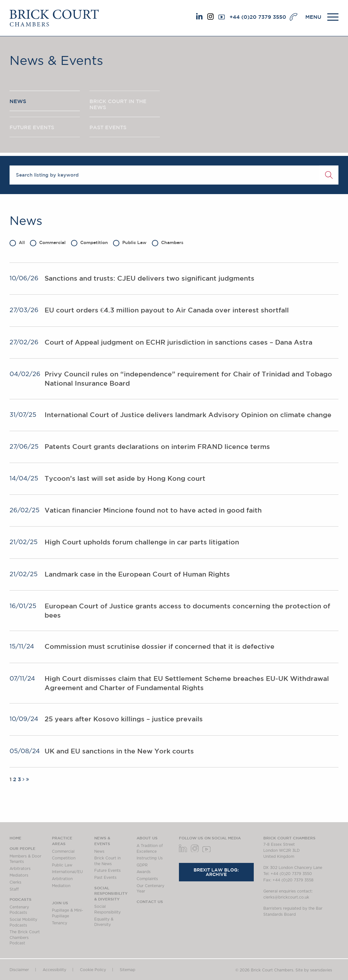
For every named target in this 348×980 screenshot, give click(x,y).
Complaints (147, 879)
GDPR (142, 865)
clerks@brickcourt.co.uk (286, 897)
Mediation (61, 886)
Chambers (168, 242)
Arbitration (62, 879)
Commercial (48, 242)
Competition (89, 242)
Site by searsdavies (314, 970)
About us (147, 838)
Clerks (15, 882)
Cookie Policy (93, 970)
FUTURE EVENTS (32, 128)
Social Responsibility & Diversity (111, 893)
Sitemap (128, 970)
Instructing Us (150, 858)
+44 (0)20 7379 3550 (258, 17)
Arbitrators (20, 869)
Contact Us (150, 901)
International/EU (67, 872)
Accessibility (54, 970)
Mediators (19, 875)
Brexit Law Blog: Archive (216, 872)
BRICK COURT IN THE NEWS (118, 105)
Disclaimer (19, 970)
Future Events (107, 871)
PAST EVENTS (108, 128)
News (99, 851)
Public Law (130, 242)
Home (15, 838)
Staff (14, 889)
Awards (144, 872)
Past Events (105, 878)
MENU (313, 17)
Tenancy (60, 923)
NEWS (18, 101)
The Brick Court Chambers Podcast (25, 938)
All (17, 242)
